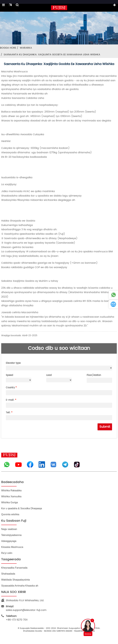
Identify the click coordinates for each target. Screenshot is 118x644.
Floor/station (94, 375)
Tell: (8, 413)
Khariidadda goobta (33, 631)
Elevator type (13, 363)
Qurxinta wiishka (10, 514)
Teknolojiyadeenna (11, 535)
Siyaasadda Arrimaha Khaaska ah (20, 586)
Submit (105, 427)
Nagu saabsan (9, 529)
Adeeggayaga (9, 541)
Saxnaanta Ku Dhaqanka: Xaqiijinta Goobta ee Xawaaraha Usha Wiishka (52, 55)
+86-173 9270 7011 (17, 618)
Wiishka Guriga (10, 502)
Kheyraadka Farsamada (14, 568)
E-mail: (10, 400)
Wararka (26, 48)
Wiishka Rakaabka (11, 490)
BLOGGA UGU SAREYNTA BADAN (58, 631)
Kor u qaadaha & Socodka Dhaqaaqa (22, 508)
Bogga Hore (8, 48)
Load (49, 375)
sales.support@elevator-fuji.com (26, 608)
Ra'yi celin (7, 553)
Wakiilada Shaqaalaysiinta (16, 580)
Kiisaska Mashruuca (12, 547)
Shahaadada (8, 574)
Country (10, 388)
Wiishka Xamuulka (11, 496)
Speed (9, 375)
